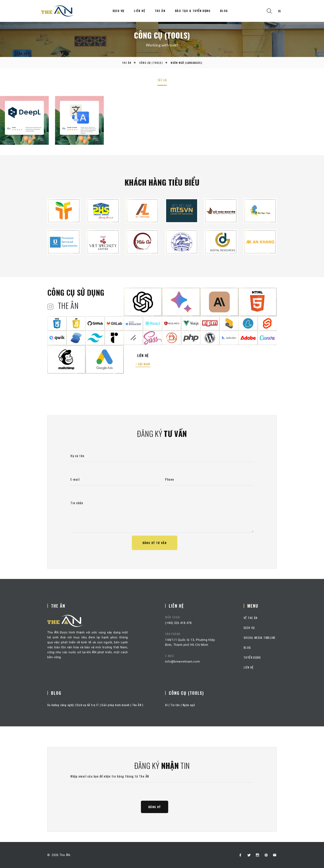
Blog (224, 11)
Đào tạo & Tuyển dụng (193, 11)
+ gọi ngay (143, 364)
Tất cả (162, 80)
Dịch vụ (119, 11)
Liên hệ (139, 11)
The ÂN (160, 11)
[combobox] (279, 11)
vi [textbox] (279, 11)
